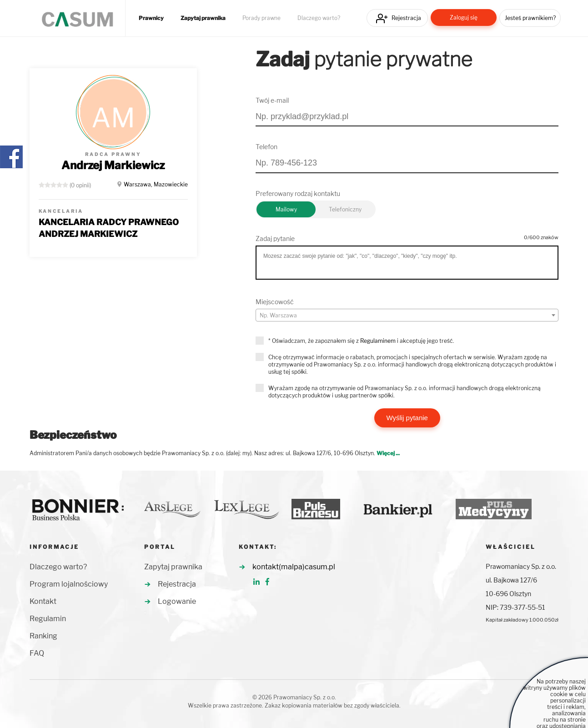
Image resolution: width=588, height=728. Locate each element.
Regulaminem (378, 341)
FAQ (37, 653)
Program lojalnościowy (69, 584)
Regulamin (48, 619)
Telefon (266, 147)
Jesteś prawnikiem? (530, 18)
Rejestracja (406, 18)
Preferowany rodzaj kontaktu (298, 193)
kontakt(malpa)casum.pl (294, 567)
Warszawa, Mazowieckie (156, 184)
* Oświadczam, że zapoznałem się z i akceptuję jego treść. (361, 341)
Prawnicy (151, 18)
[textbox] (407, 316)
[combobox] (407, 315)
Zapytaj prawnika (203, 18)
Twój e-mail (272, 100)
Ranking (43, 636)
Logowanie (177, 601)
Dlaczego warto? (319, 18)
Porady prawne (261, 18)
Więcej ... (388, 453)
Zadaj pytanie (275, 238)
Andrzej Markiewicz (113, 165)
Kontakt (43, 601)
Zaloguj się (464, 18)
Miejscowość (275, 302)
